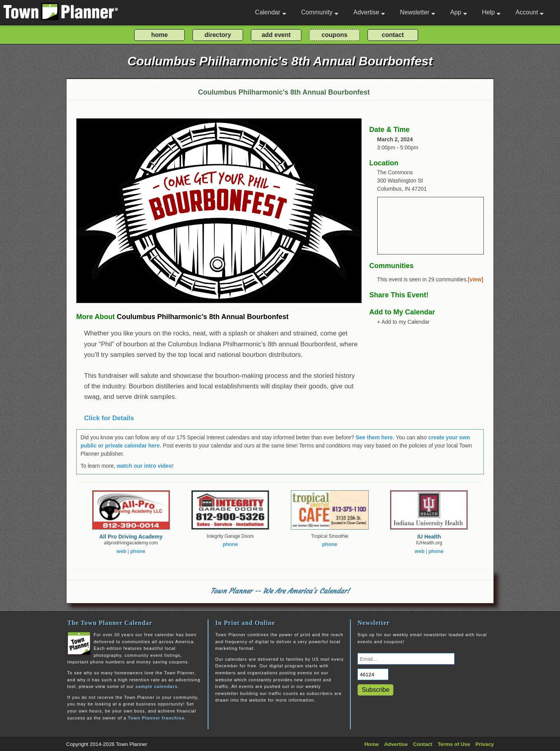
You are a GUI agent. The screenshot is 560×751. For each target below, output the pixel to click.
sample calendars (156, 686)
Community (320, 12)
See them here (374, 437)
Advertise (369, 12)
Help (491, 12)
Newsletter (418, 12)
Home (372, 744)
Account (530, 12)
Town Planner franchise (156, 718)
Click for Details (109, 418)
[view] (476, 279)
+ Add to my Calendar (403, 322)
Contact (423, 744)
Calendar (271, 12)
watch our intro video (144, 466)
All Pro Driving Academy (131, 537)
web (122, 551)
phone (138, 551)
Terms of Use (454, 744)
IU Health (429, 537)
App (458, 12)
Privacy (485, 744)
